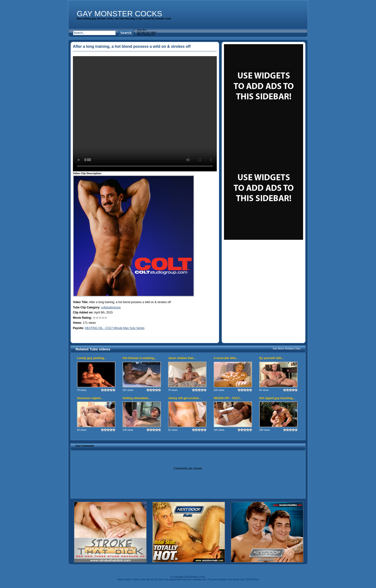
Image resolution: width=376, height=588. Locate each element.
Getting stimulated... (136, 398)
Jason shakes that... (182, 358)
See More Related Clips (287, 348)
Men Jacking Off (146, 35)
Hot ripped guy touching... (277, 398)
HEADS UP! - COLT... (228, 398)
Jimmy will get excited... (185, 398)
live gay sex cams (147, 32)
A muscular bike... (226, 358)
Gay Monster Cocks (119, 14)
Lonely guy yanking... (92, 358)
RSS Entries (252, 579)
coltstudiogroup (111, 307)
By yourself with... (272, 358)
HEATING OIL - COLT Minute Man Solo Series (115, 328)
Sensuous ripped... (90, 398)
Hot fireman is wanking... (139, 358)
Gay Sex (142, 30)
